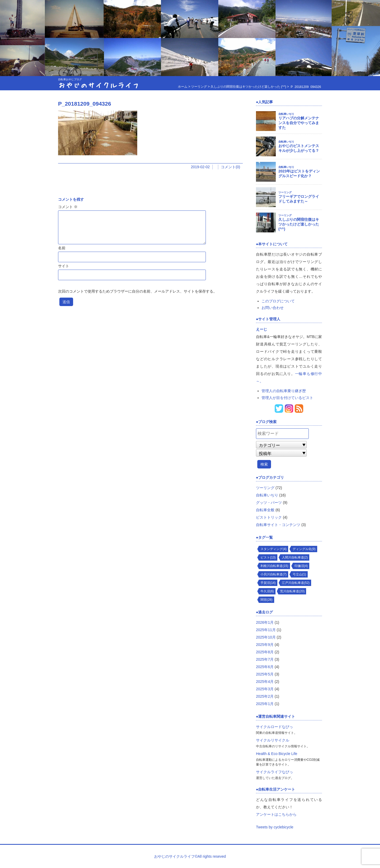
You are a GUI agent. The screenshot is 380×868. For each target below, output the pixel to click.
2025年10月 (266, 637)
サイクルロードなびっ (274, 727)
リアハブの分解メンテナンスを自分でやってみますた (299, 123)
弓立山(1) (299, 574)
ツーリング (285, 192)
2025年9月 (265, 645)
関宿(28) (266, 600)
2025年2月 (265, 696)
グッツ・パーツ (269, 503)
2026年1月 (265, 622)
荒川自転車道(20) (292, 591)
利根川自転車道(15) (274, 566)
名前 (62, 248)
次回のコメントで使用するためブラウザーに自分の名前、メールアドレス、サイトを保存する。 (137, 291)
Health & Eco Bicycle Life (277, 754)
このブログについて (278, 301)
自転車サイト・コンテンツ (278, 525)
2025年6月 (265, 667)
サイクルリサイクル (273, 740)
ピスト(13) (268, 557)
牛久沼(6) (267, 591)
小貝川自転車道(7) (274, 574)
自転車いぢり (286, 114)
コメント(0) (231, 167)
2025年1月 (265, 704)
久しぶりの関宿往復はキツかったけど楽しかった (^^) (299, 224)
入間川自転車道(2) (295, 557)
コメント (68, 207)
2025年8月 (265, 652)
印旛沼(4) (301, 566)
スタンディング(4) (274, 549)
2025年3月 (265, 689)
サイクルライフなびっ (274, 772)
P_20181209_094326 (85, 104)
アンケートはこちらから (276, 814)
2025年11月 (266, 630)
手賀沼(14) (268, 583)
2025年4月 (265, 682)
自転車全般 (265, 510)
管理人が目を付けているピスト (287, 398)
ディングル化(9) (304, 549)
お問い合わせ (273, 308)
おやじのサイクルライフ (99, 85)
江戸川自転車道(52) (296, 583)
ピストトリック (269, 517)
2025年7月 (265, 659)
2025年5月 (265, 674)
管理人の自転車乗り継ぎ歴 (284, 391)
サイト (64, 266)
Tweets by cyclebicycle (275, 827)
